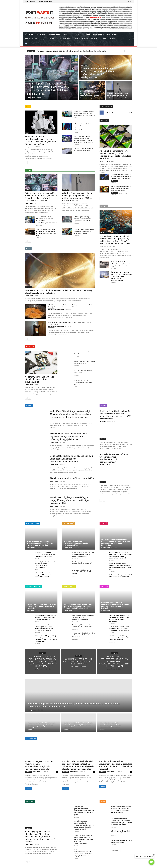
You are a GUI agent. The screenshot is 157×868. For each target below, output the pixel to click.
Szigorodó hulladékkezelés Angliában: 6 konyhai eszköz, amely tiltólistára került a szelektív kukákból (115, 605)
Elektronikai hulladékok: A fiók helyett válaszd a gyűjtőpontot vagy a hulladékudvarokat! (120, 264)
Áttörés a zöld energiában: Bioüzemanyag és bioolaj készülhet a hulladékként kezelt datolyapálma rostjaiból (115, 765)
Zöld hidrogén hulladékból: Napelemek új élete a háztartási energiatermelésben (76, 543)
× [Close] (154, 855)
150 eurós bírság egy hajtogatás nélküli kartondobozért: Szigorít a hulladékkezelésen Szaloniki (83, 617)
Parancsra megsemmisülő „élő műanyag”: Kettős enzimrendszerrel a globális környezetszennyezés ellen (39, 765)
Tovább (29, 789)
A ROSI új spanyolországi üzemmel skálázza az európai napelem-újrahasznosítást (83, 219)
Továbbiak (116, 850)
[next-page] (29, 163)
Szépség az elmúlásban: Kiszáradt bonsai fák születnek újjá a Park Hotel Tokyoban (83, 572)
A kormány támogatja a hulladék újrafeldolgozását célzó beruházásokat (40, 379)
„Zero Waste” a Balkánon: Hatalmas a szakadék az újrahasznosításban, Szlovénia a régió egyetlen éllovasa (120, 629)
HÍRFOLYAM (30, 80)
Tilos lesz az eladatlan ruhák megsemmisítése (72, 478)
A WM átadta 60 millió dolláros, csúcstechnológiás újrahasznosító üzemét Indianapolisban (119, 638)
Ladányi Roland (29, 147)
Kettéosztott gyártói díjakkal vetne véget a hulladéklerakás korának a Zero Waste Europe (83, 635)
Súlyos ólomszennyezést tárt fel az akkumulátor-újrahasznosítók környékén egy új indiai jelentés (121, 177)
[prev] (126, 51)
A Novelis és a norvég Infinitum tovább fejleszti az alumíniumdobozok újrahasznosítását (114, 458)
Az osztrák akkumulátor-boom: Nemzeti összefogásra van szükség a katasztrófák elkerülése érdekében (115, 155)
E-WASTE (102, 233)
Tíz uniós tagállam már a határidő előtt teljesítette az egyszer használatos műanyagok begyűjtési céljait (68, 437)
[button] (130, 39)
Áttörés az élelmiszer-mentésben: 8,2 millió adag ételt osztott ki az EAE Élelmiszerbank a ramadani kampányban (116, 542)
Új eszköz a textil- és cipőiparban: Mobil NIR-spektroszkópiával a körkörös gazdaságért (84, 231)
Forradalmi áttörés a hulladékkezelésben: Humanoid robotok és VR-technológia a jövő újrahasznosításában (40, 140)
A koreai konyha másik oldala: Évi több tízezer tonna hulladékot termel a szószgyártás (121, 189)
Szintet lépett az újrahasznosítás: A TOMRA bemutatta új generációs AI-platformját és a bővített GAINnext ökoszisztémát (77, 51)
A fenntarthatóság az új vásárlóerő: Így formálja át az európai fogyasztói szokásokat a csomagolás (83, 554)
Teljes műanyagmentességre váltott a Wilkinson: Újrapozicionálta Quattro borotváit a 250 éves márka (45, 617)
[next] (129, 51)
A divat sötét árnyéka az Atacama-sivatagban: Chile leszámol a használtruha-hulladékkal (44, 575)
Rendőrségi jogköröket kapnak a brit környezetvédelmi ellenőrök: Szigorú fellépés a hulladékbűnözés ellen (78, 606)
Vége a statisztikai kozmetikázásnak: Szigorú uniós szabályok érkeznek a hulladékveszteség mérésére (72, 459)
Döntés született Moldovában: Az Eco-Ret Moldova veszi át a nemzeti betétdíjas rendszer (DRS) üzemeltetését (115, 415)
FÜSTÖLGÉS (43, 653)
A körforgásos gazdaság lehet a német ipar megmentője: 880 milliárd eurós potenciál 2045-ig (77, 196)
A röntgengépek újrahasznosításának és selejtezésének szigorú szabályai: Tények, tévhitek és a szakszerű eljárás (84, 811)
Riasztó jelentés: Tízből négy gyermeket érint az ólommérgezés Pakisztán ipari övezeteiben (40, 543)
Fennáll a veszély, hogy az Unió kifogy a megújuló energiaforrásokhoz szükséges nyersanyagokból (70, 500)
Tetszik (130, 113)
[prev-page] (26, 163)
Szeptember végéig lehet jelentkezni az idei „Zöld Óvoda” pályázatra (83, 382)
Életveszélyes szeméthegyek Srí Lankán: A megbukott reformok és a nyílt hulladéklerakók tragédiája (45, 554)
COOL (27, 133)
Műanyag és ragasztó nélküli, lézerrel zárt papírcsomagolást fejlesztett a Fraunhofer (41, 606)
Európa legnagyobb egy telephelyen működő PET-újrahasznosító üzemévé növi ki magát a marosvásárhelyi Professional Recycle (84, 825)
